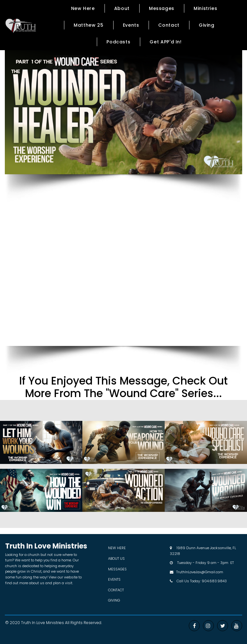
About (122, 8)
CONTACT (116, 590)
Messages (162, 8)
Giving (207, 25)
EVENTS (114, 579)
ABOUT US (116, 558)
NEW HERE (117, 548)
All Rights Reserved (83, 623)
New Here (83, 8)
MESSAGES (117, 569)
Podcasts (118, 42)
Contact (169, 25)
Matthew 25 (88, 25)
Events (131, 25)
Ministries (205, 8)
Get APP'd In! (165, 42)
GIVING (114, 600)
